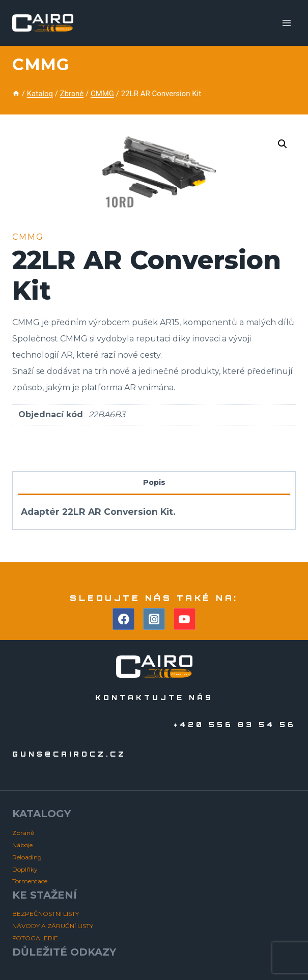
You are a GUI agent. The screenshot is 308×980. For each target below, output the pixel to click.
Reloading (27, 857)
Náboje (22, 845)
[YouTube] (185, 619)
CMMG (40, 64)
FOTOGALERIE (35, 938)
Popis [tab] (154, 482)
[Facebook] (124, 619)
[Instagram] (154, 619)
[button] (283, 144)
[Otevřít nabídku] (286, 23)
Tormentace (30, 881)
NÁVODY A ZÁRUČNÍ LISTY (53, 926)
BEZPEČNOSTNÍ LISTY (46, 914)
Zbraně (23, 833)
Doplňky (25, 869)
